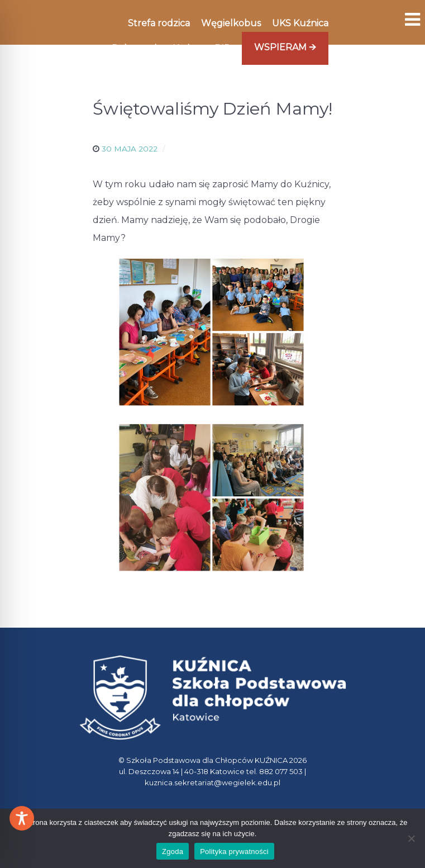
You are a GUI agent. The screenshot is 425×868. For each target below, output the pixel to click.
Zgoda (173, 852)
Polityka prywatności (234, 852)
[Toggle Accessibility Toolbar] (22, 818)
